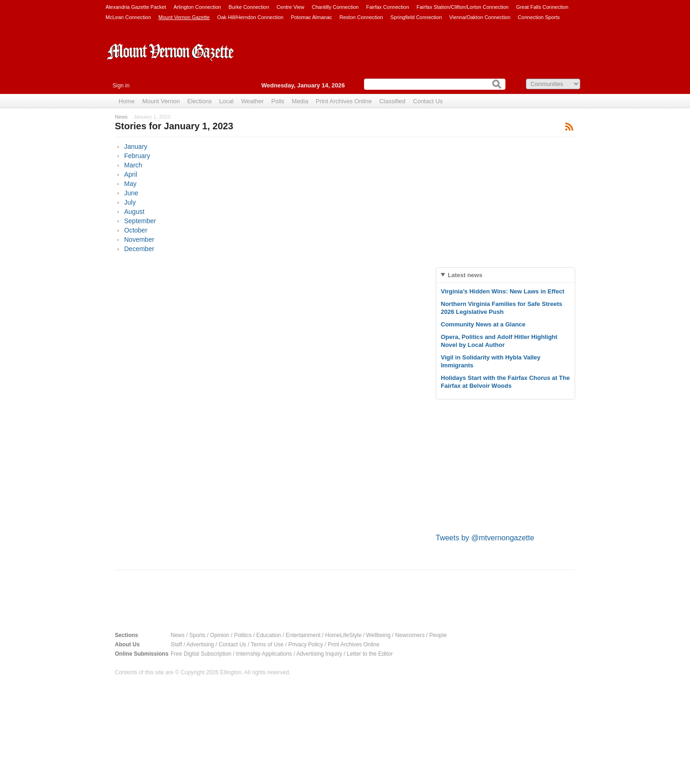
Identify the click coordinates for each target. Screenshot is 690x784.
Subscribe (569, 126)
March (133, 165)
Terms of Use (267, 644)
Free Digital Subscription (201, 654)
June (131, 193)
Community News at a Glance (483, 324)
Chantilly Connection (335, 7)
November (139, 239)
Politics (243, 635)
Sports (197, 635)
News (121, 117)
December (139, 249)
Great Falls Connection (542, 7)
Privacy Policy (306, 644)
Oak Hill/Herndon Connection (250, 17)
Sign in (121, 86)
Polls (278, 101)
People (438, 635)
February (137, 156)
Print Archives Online (344, 101)
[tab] (505, 275)
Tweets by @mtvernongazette (485, 538)
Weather (252, 101)
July (130, 202)
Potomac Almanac (311, 17)
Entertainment (303, 635)
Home (127, 101)
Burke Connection (249, 7)
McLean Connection (128, 17)
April (131, 174)
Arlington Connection (197, 7)
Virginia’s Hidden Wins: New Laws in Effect (503, 291)
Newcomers (410, 635)
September (140, 221)
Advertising (200, 644)
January (136, 146)
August (134, 212)
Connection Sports (539, 17)
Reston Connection (361, 17)
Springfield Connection (416, 17)
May (130, 184)
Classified (392, 101)
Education (269, 635)
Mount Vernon (161, 101)
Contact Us (428, 101)
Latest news (465, 275)
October (136, 230)
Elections (200, 101)
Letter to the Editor (370, 654)
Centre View (291, 7)
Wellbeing (378, 635)
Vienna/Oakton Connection (480, 17)
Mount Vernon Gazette (184, 17)
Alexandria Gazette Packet (136, 7)
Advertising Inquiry (319, 654)
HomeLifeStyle (343, 635)
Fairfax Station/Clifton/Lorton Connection (463, 7)
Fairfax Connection (387, 7)
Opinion (220, 635)
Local (226, 101)
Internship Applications (264, 654)
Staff (176, 644)
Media (300, 101)
